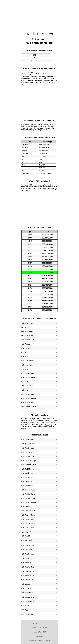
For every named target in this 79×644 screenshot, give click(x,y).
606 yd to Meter (27, 323)
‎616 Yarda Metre (27, 593)
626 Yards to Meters (29, 407)
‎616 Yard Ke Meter (28, 554)
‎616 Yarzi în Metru (28, 515)
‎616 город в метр (28, 597)
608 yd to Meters (28, 331)
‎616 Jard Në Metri (28, 579)
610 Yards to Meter (28, 340)
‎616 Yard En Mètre (28, 477)
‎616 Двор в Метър (28, 444)
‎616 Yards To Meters (29, 440)
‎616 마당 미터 (27, 563)
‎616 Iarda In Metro (28, 490)
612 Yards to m (27, 348)
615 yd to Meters (28, 361)
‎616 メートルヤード (29, 558)
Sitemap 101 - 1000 (39, 628)
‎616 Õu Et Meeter (28, 469)
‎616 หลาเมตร (26, 584)
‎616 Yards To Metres (29, 614)
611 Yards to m (27, 344)
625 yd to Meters (28, 403)
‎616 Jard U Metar (28, 482)
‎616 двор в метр (28, 571)
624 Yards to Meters (29, 398)
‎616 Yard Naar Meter (29, 502)
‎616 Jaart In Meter (28, 528)
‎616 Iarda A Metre (28, 545)
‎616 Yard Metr (27, 536)
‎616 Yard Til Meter (28, 452)
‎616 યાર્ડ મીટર (26, 589)
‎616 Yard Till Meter (28, 523)
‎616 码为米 (25, 605)
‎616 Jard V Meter (28, 575)
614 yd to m (26, 357)
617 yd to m (26, 369)
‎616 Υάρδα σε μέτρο (29, 461)
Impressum (39, 636)
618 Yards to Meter (28, 373)
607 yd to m (26, 327)
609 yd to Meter (27, 336)
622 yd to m (26, 390)
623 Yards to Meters (29, 394)
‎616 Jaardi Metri (27, 473)
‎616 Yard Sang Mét (28, 601)
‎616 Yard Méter (27, 486)
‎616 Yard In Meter (28, 456)
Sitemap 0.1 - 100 (39, 624)
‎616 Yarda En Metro (29, 465)
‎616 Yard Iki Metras (28, 494)
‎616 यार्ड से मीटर (27, 550)
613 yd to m (26, 352)
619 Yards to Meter (28, 377)
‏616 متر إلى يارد (27, 532)
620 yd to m (26, 382)
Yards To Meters (39, 34)
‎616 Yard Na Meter (28, 519)
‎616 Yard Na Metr (28, 448)
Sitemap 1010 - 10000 (40, 632)
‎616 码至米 (25, 610)
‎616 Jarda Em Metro (29, 511)
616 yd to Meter (27, 365)
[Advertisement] (40, 15)
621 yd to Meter (27, 386)
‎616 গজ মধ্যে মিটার (28, 540)
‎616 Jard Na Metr (28, 507)
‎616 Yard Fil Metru (28, 498)
